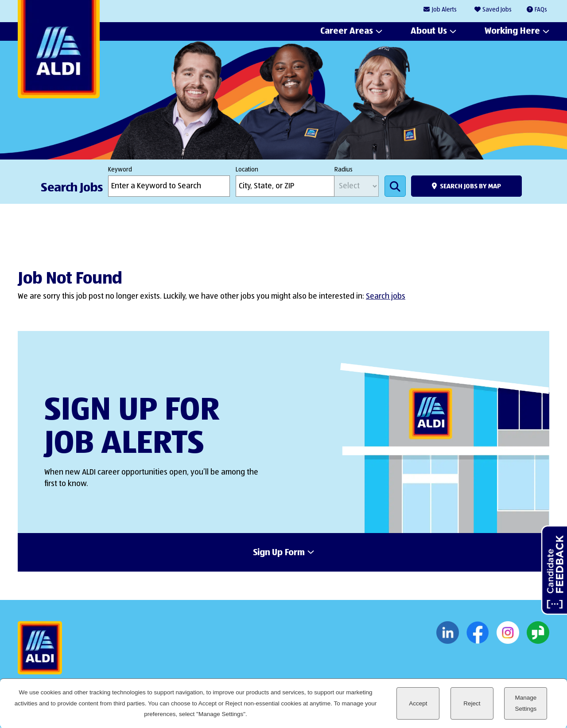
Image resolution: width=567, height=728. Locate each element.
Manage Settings (526, 703)
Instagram (508, 633)
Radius (344, 170)
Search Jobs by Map (470, 186)
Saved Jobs (497, 10)
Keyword (120, 170)
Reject (472, 703)
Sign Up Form (279, 553)
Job (444, 10)
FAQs (541, 10)
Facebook (478, 633)
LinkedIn (448, 633)
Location (247, 170)
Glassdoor (538, 633)
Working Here (512, 31)
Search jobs (386, 296)
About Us (429, 31)
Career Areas (347, 31)
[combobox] (285, 186)
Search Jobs (395, 186)
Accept (418, 703)
